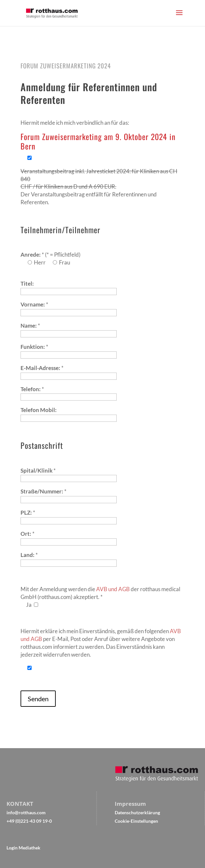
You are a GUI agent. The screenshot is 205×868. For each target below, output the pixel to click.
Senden (38, 699)
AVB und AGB (113, 589)
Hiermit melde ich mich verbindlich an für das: (75, 123)
